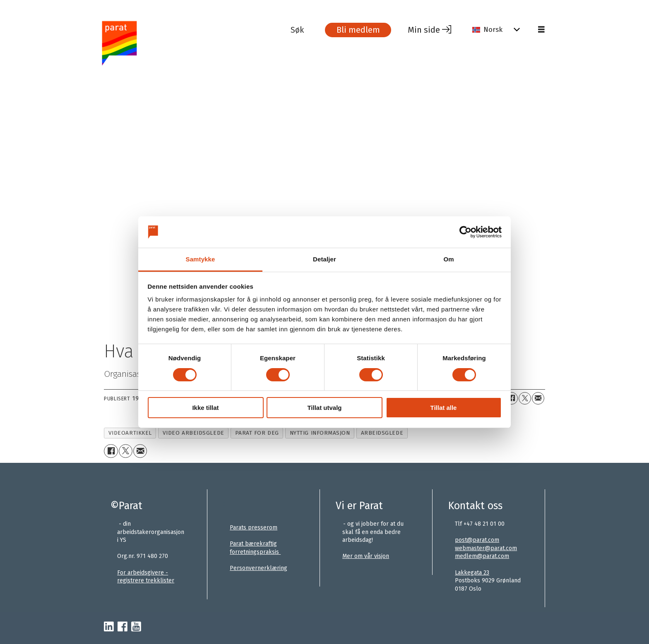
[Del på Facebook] (512, 398)
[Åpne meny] (541, 30)
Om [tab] (448, 259)
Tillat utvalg (324, 408)
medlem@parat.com (482, 556)
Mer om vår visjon (366, 556)
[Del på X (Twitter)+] (525, 398)
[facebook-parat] (123, 627)
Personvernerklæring (258, 568)
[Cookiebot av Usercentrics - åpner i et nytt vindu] (465, 232)
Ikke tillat (205, 408)
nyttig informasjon (320, 433)
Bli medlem (358, 30)
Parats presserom (254, 528)
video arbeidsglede (193, 433)
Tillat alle (444, 408)
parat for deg (257, 433)
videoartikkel (130, 433)
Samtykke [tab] (201, 259)
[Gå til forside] (194, 43)
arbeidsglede (382, 433)
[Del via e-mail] (538, 398)
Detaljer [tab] (324, 259)
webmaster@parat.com (486, 548)
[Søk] (303, 30)
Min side (424, 30)
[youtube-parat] (136, 627)
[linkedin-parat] (109, 627)
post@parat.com (477, 540)
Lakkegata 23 (472, 573)
